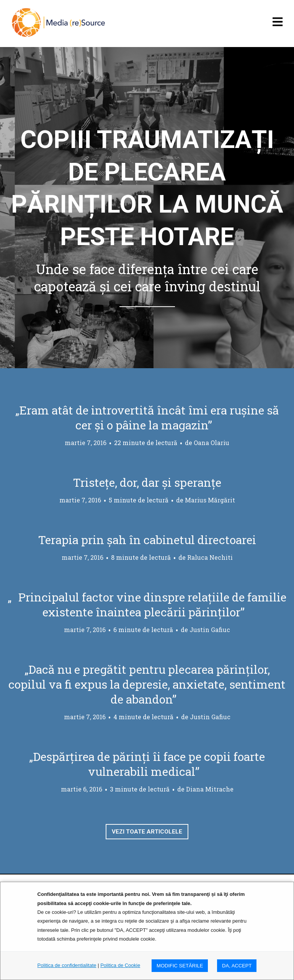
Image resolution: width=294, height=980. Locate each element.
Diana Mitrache (210, 789)
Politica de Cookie (120, 965)
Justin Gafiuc (210, 630)
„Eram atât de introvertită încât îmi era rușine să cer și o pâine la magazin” (147, 418)
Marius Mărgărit (210, 500)
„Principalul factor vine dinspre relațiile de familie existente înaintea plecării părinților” (147, 605)
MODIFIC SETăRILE (180, 966)
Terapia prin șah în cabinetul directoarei (147, 540)
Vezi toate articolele (147, 833)
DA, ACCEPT (237, 966)
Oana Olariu (212, 443)
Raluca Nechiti (210, 557)
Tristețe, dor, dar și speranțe (147, 482)
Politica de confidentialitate (67, 965)
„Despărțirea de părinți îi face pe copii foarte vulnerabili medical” (147, 764)
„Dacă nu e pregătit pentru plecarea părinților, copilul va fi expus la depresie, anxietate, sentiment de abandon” (147, 684)
